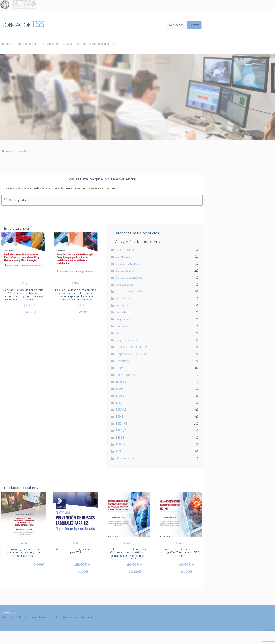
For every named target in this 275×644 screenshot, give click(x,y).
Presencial (123, 361)
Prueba (121, 368)
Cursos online (125, 271)
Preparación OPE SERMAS (133, 354)
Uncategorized (126, 458)
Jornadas (122, 312)
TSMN (120, 438)
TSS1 (76, 518)
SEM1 (24, 518)
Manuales (122, 326)
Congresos (123, 257)
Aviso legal (7, 617)
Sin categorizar (126, 375)
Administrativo (125, 250)
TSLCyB (121, 431)
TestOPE (121, 382)
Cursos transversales (130, 291)
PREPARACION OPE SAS (132, 347)
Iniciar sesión (176, 25)
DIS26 (128, 518)
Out (118, 333)
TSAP (119, 389)
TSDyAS (121, 410)
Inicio (7, 44)
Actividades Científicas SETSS (96, 44)
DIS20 (180, 518)
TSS (118, 451)
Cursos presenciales (129, 278)
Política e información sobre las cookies (74, 617)
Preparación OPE (127, 340)
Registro (194, 25)
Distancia (122, 305)
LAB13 (23, 259)
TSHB (120, 417)
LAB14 (76, 259)
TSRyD (120, 444)
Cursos (67, 44)
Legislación (123, 319)
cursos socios (125, 285)
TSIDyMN (122, 424)
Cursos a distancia (128, 264)
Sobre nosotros (27, 44)
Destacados (124, 298)
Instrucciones (50, 44)
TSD (119, 403)
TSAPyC (121, 396)
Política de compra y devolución (33, 617)
